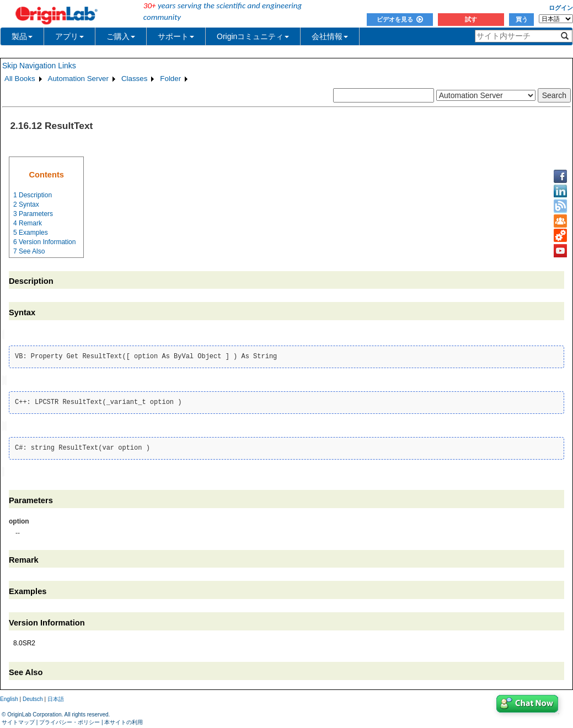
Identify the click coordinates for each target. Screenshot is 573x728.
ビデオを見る (400, 19)
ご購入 (121, 36)
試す (471, 19)
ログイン (561, 8)
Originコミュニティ (253, 36)
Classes (134, 79)
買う (522, 19)
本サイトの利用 (124, 719)
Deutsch (33, 697)
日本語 (56, 697)
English (9, 697)
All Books (20, 79)
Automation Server (78, 79)
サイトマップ (18, 719)
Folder (170, 79)
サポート (176, 36)
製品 (22, 36)
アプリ (69, 36)
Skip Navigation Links (39, 66)
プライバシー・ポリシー (69, 719)
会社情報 (330, 36)
